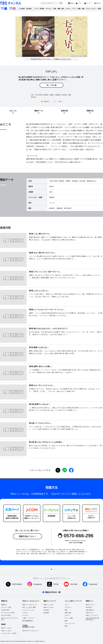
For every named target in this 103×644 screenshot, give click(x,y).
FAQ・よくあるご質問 (29, 607)
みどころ (13, 111)
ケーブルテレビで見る (8, 613)
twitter (58, 470)
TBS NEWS (89, 610)
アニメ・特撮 (76, 9)
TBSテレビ (89, 605)
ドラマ (67, 605)
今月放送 (22, 9)
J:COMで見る (5, 610)
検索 (61, 3)
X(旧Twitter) (17, 584)
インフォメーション (28, 610)
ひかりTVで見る (6, 615)
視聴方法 (98, 3)
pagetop (51, 569)
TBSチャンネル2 (12, 9)
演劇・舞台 (61, 9)
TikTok (56, 584)
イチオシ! (25, 613)
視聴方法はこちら (27, 536)
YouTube (74, 584)
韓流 (99, 9)
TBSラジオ (89, 613)
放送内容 (64, 111)
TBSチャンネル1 (4, 9)
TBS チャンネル (10, 3)
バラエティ (49, 9)
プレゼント (89, 3)
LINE (65, 470)
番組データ (39, 111)
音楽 (55, 9)
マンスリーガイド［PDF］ (9, 633)
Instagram (38, 584)
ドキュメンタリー (91, 9)
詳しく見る (50, 85)
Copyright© (3, 641)
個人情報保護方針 (28, 621)
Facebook (93, 584)
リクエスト (64, 59)
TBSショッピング (91, 615)
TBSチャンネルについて (30, 605)
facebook (71, 470)
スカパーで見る (6, 607)
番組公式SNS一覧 (53, 592)
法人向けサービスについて (30, 631)
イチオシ (80, 3)
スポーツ (68, 9)
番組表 (72, 3)
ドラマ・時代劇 (39, 9)
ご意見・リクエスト (28, 618)
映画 (83, 9)
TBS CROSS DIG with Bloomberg (92, 619)
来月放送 (29, 9)
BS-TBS (88, 607)
